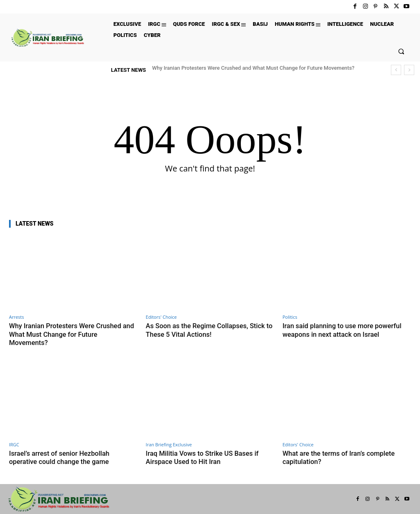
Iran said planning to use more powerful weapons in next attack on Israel (344, 330)
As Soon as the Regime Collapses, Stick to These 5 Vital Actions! (207, 330)
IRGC (14, 444)
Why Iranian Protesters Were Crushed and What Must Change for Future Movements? (253, 68)
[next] (409, 70)
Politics (290, 317)
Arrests (17, 317)
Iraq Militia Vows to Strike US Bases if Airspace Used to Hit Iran (204, 457)
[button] (401, 51)
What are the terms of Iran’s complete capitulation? (341, 457)
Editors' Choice (161, 317)
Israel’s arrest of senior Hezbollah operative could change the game (61, 457)
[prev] (396, 70)
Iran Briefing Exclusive (169, 444)
